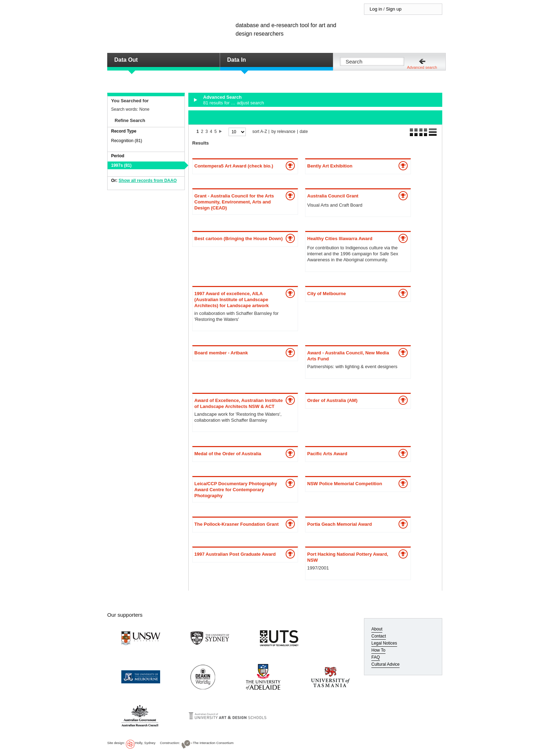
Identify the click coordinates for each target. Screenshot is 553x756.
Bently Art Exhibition (330, 166)
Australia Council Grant (333, 196)
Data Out (126, 60)
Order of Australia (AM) (332, 400)
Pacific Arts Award (327, 454)
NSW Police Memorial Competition (345, 484)
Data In (236, 60)
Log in (376, 9)
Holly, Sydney (145, 743)
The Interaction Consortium (213, 743)
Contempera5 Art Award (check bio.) (234, 166)
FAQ (376, 657)
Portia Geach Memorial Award (340, 524)
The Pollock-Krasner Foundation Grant (236, 524)
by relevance (283, 132)
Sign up (394, 9)
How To (378, 650)
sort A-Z (260, 132)
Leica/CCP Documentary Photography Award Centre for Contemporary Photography (236, 490)
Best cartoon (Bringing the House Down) (239, 239)
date (304, 132)
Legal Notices (384, 643)
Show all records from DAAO (148, 181)
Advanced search (422, 67)
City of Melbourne (327, 294)
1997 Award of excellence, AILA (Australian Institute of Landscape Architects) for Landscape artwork (232, 300)
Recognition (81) (127, 141)
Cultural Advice (385, 664)
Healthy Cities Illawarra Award (340, 239)
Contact (379, 636)
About (377, 629)
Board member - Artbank (221, 353)
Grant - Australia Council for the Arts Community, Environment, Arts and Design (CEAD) (234, 202)
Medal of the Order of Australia (228, 454)
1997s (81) (121, 165)
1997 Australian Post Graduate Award (235, 554)
